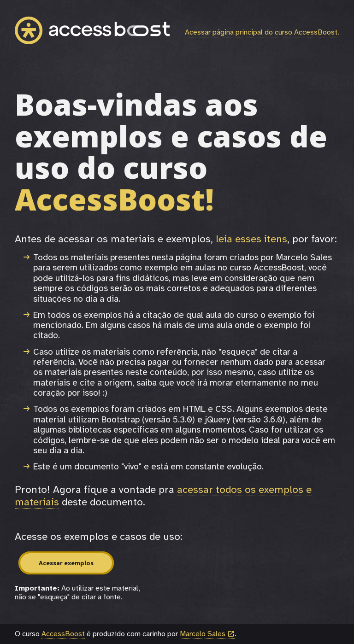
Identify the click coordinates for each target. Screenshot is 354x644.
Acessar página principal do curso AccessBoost (261, 32)
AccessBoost (63, 634)
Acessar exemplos (66, 563)
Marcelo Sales (207, 634)
